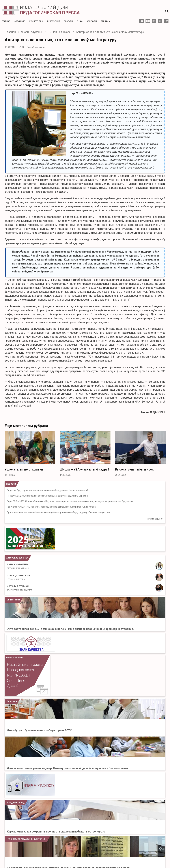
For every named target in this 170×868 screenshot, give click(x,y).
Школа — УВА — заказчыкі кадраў (84, 469)
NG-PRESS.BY (19, 675)
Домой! (13, 686)
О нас (80, 21)
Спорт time (16, 681)
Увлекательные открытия (24, 469)
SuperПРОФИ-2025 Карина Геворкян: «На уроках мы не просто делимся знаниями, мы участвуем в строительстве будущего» (70, 501)
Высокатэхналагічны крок (134, 469)
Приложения (54, 21)
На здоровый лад (16, 803)
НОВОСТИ (11, 484)
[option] (30, 454)
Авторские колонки (17, 558)
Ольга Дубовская (18, 577)
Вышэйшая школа (36, 47)
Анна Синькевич (18, 566)
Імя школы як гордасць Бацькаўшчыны (27, 839)
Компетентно (36, 21)
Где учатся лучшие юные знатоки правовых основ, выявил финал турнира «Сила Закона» (52, 507)
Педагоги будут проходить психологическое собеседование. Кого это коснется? (48, 490)
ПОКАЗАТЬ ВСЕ (155, 519)
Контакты (92, 21)
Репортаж (12, 701)
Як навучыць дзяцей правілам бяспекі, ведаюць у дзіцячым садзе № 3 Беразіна (47, 496)
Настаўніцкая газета (25, 665)
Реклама (105, 21)
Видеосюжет (13, 600)
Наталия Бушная (19, 588)
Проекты (68, 21)
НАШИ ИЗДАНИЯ (15, 658)
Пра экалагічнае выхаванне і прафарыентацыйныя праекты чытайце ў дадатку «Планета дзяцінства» (59, 512)
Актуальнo (20, 21)
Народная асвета (22, 670)
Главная (6, 21)
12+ (166, 21)
